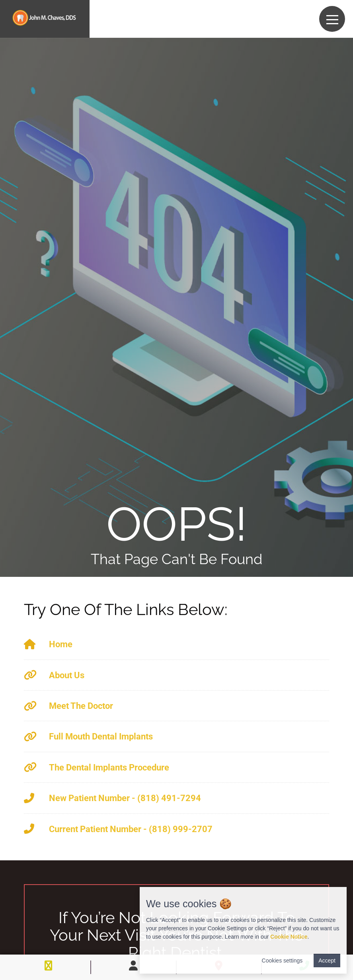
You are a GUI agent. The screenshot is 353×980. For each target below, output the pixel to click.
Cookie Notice (289, 937)
